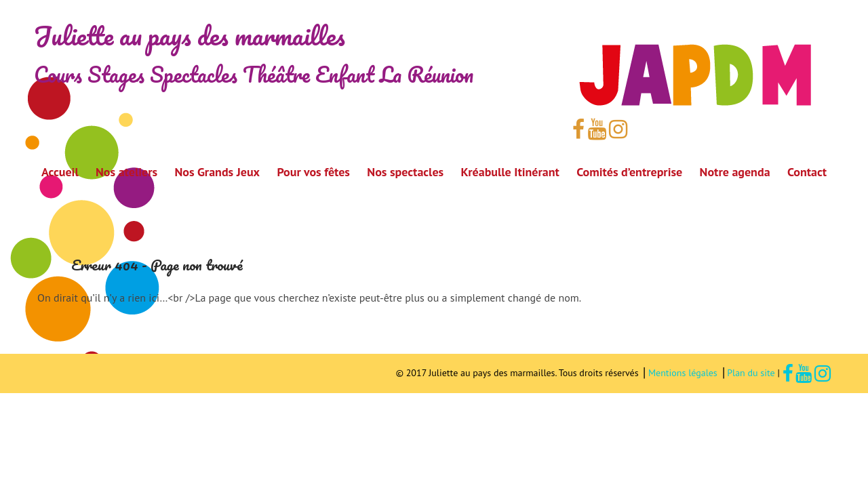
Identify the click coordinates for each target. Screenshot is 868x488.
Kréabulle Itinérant (510, 172)
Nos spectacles (405, 172)
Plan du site (752, 373)
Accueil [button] (60, 172)
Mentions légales (684, 373)
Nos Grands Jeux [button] (217, 172)
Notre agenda (735, 172)
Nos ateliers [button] (126, 172)
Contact (807, 172)
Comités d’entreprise (629, 172)
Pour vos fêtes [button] (313, 172)
